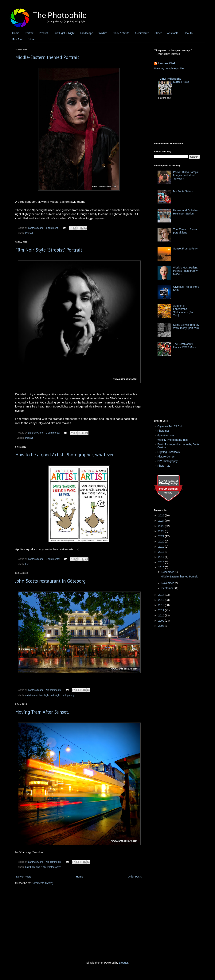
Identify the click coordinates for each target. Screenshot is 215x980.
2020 (162, 542)
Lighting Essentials (169, 452)
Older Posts (135, 877)
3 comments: (53, 559)
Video (32, 39)
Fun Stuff (18, 39)
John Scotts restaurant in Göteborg (50, 581)
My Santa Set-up (183, 191)
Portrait (29, 33)
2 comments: (53, 433)
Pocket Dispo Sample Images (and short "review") (186, 175)
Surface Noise (181, 82)
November (168, 583)
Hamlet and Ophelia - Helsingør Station (186, 212)
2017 (162, 557)
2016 (162, 562)
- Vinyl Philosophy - (170, 79)
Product (43, 33)
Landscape (86, 33)
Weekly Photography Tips (173, 440)
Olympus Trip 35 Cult (170, 426)
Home (16, 33)
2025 (162, 515)
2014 (162, 595)
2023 (162, 526)
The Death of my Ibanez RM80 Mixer (185, 346)
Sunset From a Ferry (185, 249)
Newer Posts (24, 877)
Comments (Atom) (42, 883)
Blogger (123, 963)
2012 (162, 605)
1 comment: (52, 228)
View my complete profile (169, 68)
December (168, 572)
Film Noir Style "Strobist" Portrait (49, 250)
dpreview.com (166, 435)
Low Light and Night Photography (57, 695)
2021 (162, 536)
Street (158, 33)
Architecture (142, 33)
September (168, 588)
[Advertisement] (183, 389)
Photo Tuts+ (165, 466)
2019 (162, 547)
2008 (162, 626)
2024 (162, 521)
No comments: (54, 690)
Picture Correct (166, 457)
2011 (162, 610)
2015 (162, 567)
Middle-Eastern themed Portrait (47, 57)
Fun (27, 564)
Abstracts (173, 33)
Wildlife (103, 33)
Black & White (121, 33)
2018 (162, 552)
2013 (162, 600)
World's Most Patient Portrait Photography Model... (185, 271)
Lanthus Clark (167, 63)
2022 (162, 531)
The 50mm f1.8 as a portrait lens (185, 231)
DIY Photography (168, 461)
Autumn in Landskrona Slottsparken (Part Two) (184, 311)
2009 (162, 621)
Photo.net (163, 431)
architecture (31, 695)
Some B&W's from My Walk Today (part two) (186, 326)
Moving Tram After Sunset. (42, 712)
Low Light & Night (64, 33)
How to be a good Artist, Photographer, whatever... (66, 455)
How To (188, 33)
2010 (162, 615)
